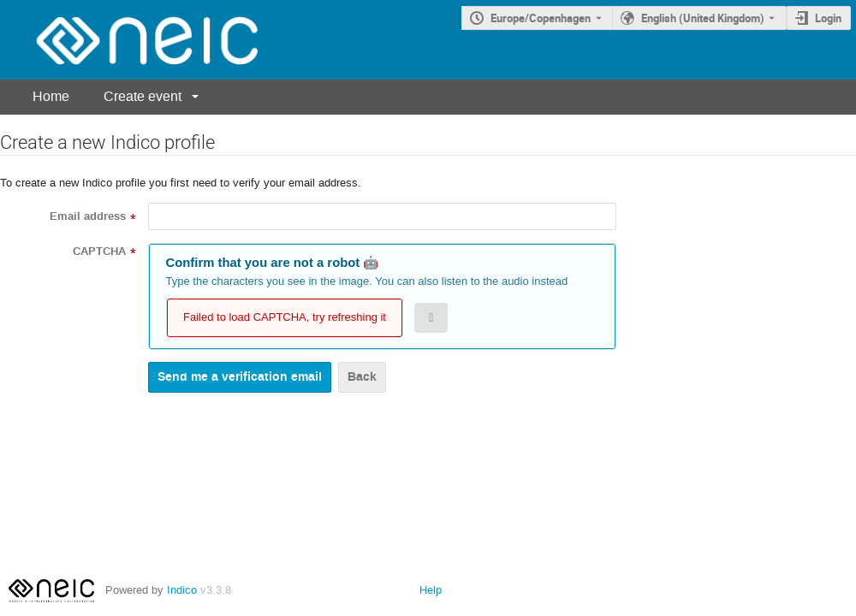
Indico (182, 590)
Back (362, 377)
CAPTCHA (99, 252)
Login (828, 18)
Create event (143, 96)
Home (51, 96)
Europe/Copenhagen (541, 18)
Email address (88, 216)
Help (431, 590)
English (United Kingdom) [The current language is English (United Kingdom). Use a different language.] (703, 18)
